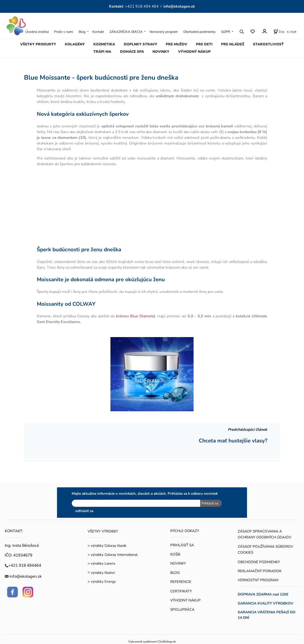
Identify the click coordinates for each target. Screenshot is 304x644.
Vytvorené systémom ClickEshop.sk (152, 642)
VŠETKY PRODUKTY (38, 44)
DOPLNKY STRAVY (140, 44)
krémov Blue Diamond (136, 316)
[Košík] (279, 32)
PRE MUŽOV (176, 44)
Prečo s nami (64, 32)
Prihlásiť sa (210, 503)
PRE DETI (204, 44)
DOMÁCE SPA (132, 52)
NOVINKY (161, 52)
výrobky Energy (103, 581)
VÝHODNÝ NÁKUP (194, 52)
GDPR (226, 32)
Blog (82, 32)
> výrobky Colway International (113, 554)
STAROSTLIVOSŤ (268, 44)
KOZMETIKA (104, 44)
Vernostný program (164, 32)
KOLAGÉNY (75, 44)
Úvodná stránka (37, 32)
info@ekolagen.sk (179, 6)
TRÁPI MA (102, 52)
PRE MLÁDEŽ (233, 44)
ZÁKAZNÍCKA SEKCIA (126, 32)
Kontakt (98, 32)
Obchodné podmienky (199, 32)
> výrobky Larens (101, 563)
